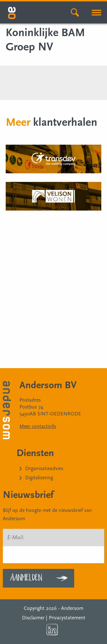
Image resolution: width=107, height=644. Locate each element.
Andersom (72, 608)
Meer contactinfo (38, 426)
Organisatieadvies (44, 469)
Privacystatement (67, 618)
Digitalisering (39, 478)
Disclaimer (33, 618)
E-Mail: (16, 537)
